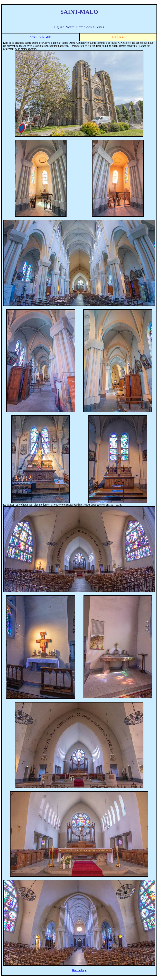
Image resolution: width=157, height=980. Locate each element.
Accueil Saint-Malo (40, 37)
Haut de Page (79, 970)
